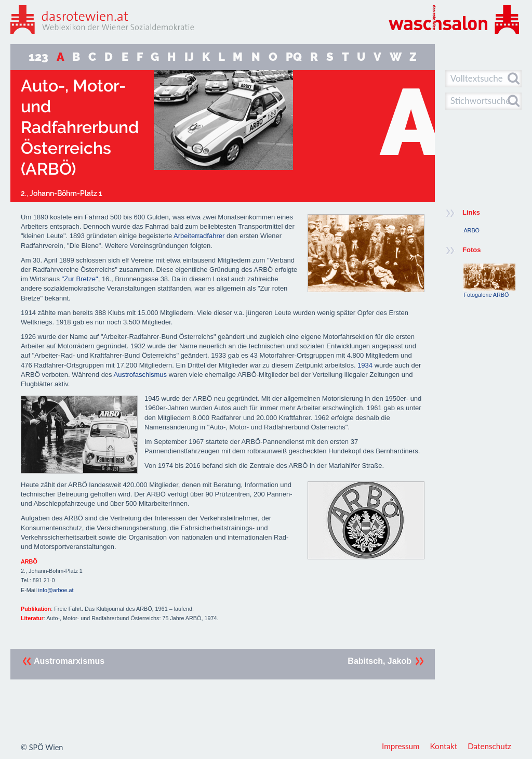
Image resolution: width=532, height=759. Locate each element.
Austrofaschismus (140, 375)
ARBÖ (471, 230)
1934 (365, 365)
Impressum (401, 746)
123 (38, 57)
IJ (189, 57)
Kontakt (444, 746)
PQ (294, 57)
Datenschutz (489, 746)
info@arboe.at (56, 590)
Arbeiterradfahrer (199, 236)
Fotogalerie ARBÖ (489, 281)
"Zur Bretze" (80, 279)
